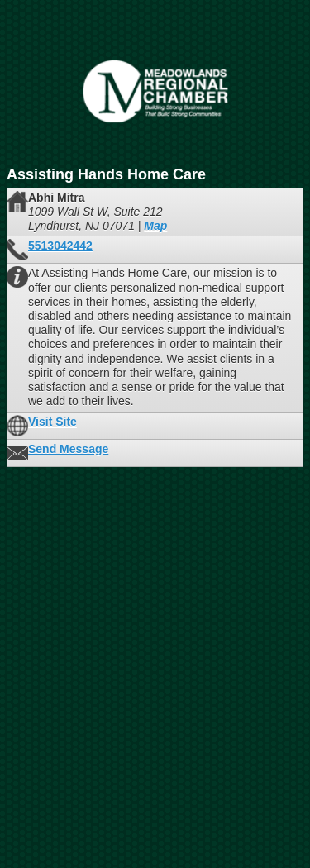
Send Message (68, 449)
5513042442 (60, 246)
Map (155, 226)
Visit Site (52, 422)
